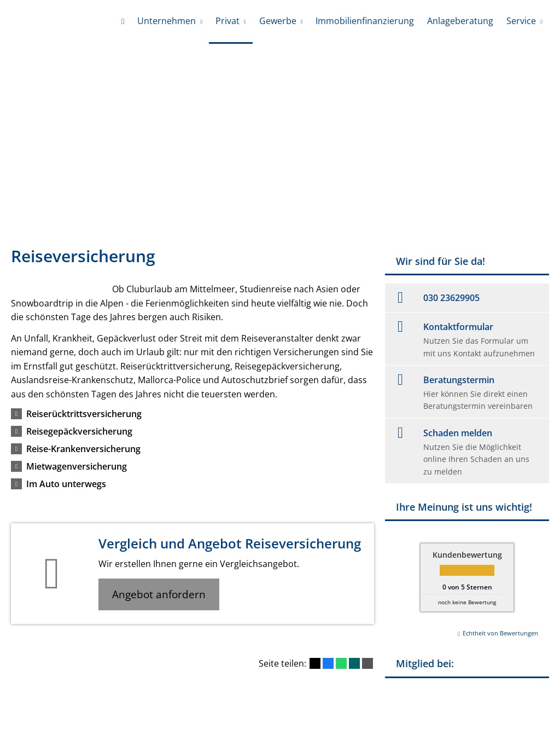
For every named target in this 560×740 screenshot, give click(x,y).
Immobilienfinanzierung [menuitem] (365, 21)
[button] (84, 414)
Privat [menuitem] (227, 21)
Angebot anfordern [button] (159, 594)
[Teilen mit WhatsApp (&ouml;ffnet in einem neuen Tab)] (341, 663)
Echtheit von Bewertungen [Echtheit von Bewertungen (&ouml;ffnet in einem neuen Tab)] (500, 633)
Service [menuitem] (521, 21)
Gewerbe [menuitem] (278, 21)
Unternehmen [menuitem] (167, 21)
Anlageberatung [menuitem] (460, 21)
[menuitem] (123, 22)
